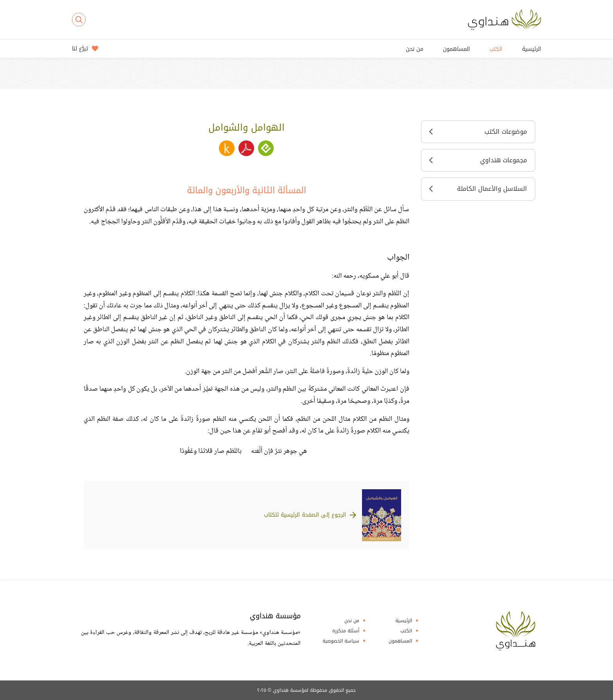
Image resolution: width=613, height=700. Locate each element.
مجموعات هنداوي (478, 160)
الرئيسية (531, 49)
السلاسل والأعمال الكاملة (478, 189)
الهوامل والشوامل (246, 127)
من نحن (415, 49)
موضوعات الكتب (478, 132)
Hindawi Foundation (516, 631)
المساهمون (456, 49)
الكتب (496, 49)
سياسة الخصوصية (341, 641)
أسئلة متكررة (346, 631)
